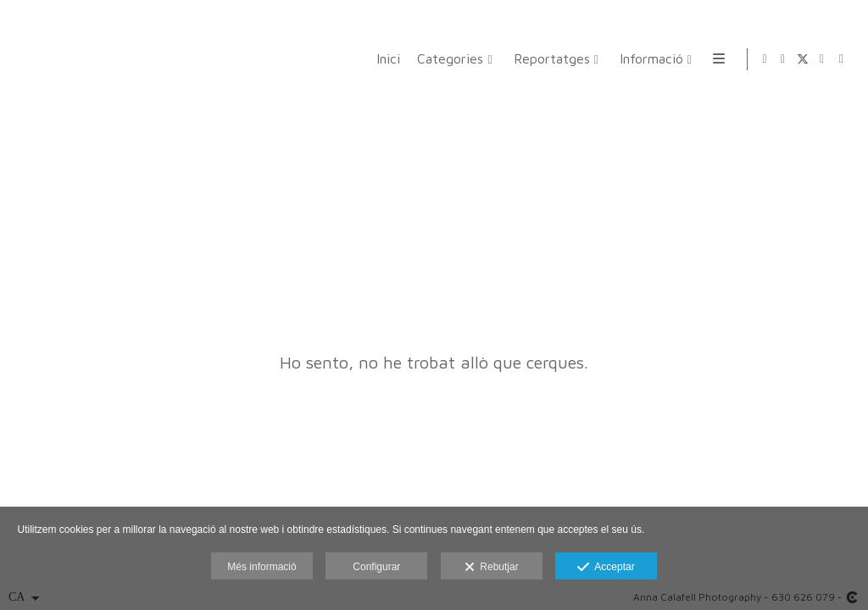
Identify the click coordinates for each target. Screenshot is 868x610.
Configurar (376, 567)
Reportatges (548, 59)
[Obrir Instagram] (822, 59)
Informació (648, 59)
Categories (448, 59)
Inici (386, 59)
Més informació (262, 567)
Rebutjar (492, 568)
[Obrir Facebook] (783, 59)
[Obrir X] (803, 59)
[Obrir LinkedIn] (842, 59)
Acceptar (606, 568)
